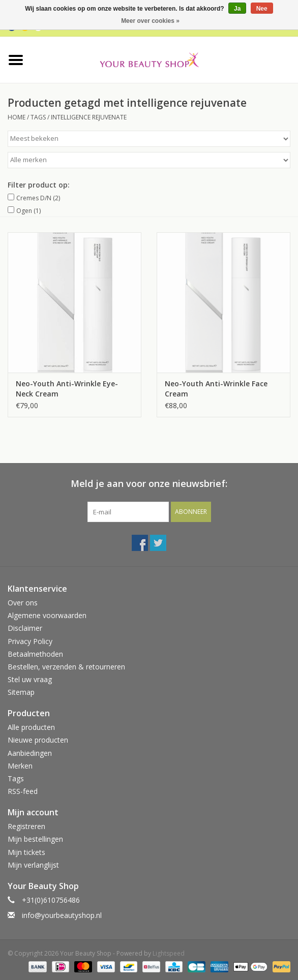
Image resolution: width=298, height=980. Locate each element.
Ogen (28, 211)
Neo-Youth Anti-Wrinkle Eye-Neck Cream (67, 389)
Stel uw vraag (30, 679)
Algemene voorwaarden (47, 615)
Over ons (23, 603)
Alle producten (31, 727)
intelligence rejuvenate (89, 117)
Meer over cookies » (150, 21)
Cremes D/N (38, 198)
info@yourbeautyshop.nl (62, 915)
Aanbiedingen (30, 753)
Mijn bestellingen (35, 839)
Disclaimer (25, 628)
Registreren (26, 826)
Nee (262, 9)
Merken (20, 766)
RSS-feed (23, 791)
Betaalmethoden (35, 654)
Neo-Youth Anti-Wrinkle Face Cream (216, 389)
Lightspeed (169, 953)
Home (17, 117)
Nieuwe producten (38, 740)
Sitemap (21, 692)
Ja (237, 9)
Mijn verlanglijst (33, 865)
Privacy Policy (30, 641)
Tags (38, 117)
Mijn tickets (26, 852)
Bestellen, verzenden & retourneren (66, 667)
